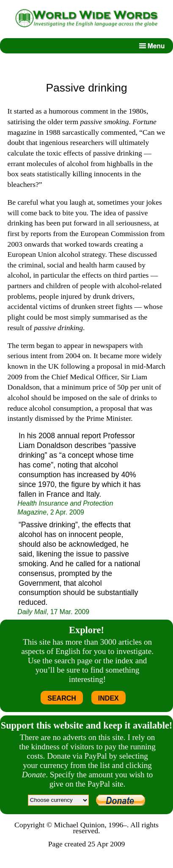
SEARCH (62, 698)
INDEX (108, 698)
